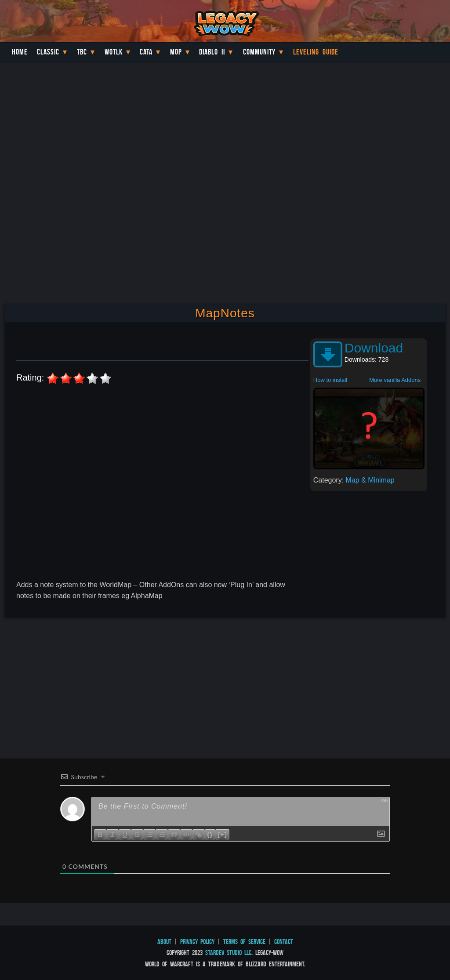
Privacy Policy (197, 942)
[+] (222, 834)
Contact (284, 942)
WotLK (114, 52)
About (164, 942)
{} (210, 834)
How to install (330, 380)
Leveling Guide (316, 52)
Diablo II (212, 52)
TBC (82, 52)
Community (259, 52)
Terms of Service (244, 942)
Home (20, 52)
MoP (176, 52)
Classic (48, 52)
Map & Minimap (370, 480)
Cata (146, 52)
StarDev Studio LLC (228, 953)
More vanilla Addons (395, 380)
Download (374, 348)
